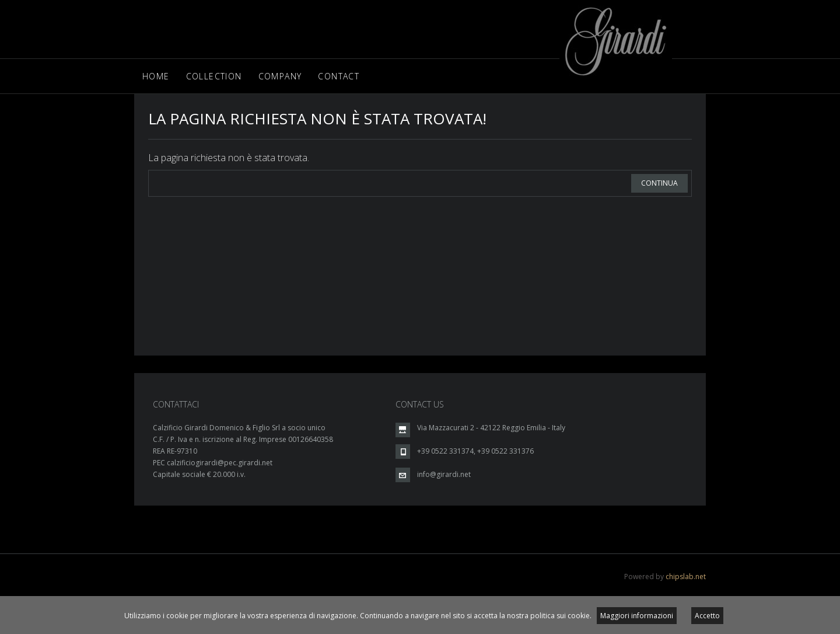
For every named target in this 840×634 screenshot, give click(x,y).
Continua (659, 183)
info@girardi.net (444, 474)
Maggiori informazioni (637, 616)
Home (156, 76)
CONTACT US (420, 404)
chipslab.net (686, 576)
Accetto (707, 616)
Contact (339, 76)
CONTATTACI (176, 404)
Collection (214, 76)
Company (280, 76)
